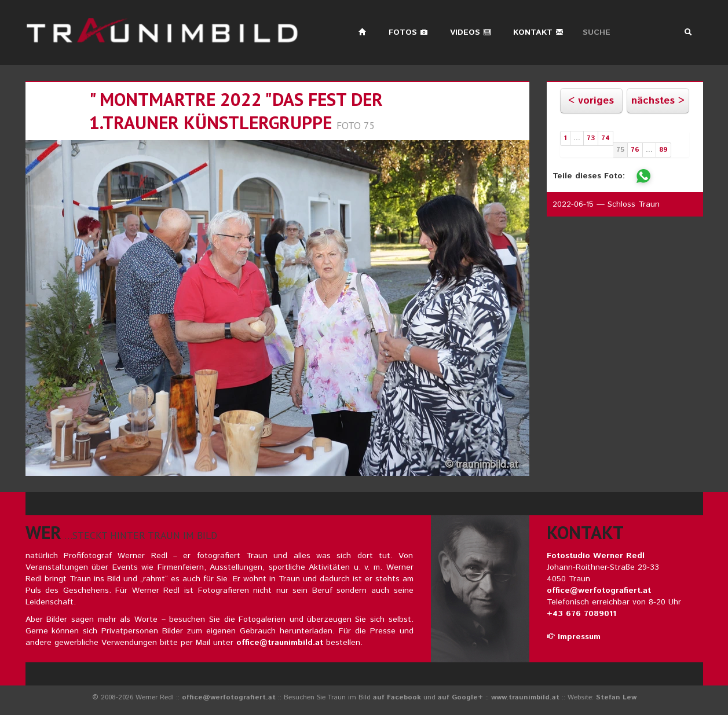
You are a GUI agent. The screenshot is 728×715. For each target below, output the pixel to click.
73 (591, 138)
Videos (471, 32)
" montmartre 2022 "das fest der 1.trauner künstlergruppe (236, 111)
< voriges (591, 101)
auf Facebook (397, 697)
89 (663, 150)
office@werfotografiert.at (599, 591)
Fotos (408, 32)
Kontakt (538, 32)
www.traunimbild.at (525, 697)
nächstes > (658, 101)
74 (606, 138)
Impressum (574, 637)
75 (620, 150)
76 (635, 150)
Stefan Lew (616, 697)
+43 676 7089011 (581, 614)
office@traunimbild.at (280, 643)
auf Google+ (460, 697)
